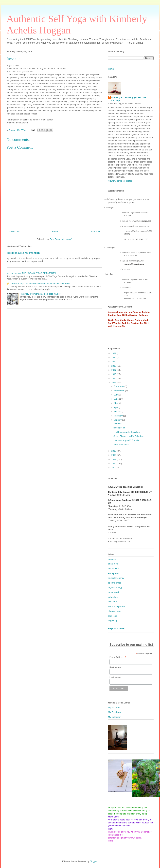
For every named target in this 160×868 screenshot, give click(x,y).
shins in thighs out (117, 606)
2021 (114, 353)
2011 (114, 459)
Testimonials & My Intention (23, 253)
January (118, 420)
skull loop (113, 616)
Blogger (93, 861)
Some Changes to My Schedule (129, 436)
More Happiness (121, 445)
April (116, 407)
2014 (114, 383)
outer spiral (113, 592)
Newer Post (15, 232)
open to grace (115, 583)
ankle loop (113, 564)
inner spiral (113, 569)
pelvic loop (113, 597)
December (119, 386)
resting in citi (119, 428)
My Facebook (115, 712)
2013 (114, 451)
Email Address (118, 657)
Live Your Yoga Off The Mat (126, 440)
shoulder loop (115, 611)
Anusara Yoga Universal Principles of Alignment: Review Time (40, 284)
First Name (115, 667)
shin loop (112, 602)
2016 (114, 374)
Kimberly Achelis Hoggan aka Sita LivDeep (129, 99)
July (116, 395)
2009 (114, 468)
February (119, 416)
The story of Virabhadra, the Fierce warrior (40, 294)
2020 (114, 357)
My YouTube (114, 708)
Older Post (95, 232)
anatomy (112, 559)
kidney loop (114, 573)
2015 (114, 378)
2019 (114, 362)
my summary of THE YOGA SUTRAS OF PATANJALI (32, 273)
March (117, 411)
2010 (114, 463)
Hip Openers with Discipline (127, 432)
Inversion (118, 424)
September (119, 390)
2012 (114, 455)
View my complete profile (120, 181)
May (116, 403)
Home (55, 232)
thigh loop (113, 621)
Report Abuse (116, 628)
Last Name (115, 677)
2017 (114, 370)
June (117, 399)
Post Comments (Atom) (61, 239)
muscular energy (116, 578)
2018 (114, 366)
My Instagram (115, 717)
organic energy (115, 587)
